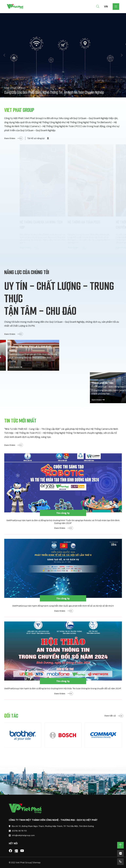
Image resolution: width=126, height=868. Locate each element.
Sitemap (36, 862)
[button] (5, 55)
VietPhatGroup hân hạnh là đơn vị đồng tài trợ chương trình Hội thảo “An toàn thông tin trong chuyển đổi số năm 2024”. (62, 695)
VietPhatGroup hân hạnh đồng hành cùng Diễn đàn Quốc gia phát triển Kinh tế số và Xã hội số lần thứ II (62, 612)
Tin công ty (62, 522)
